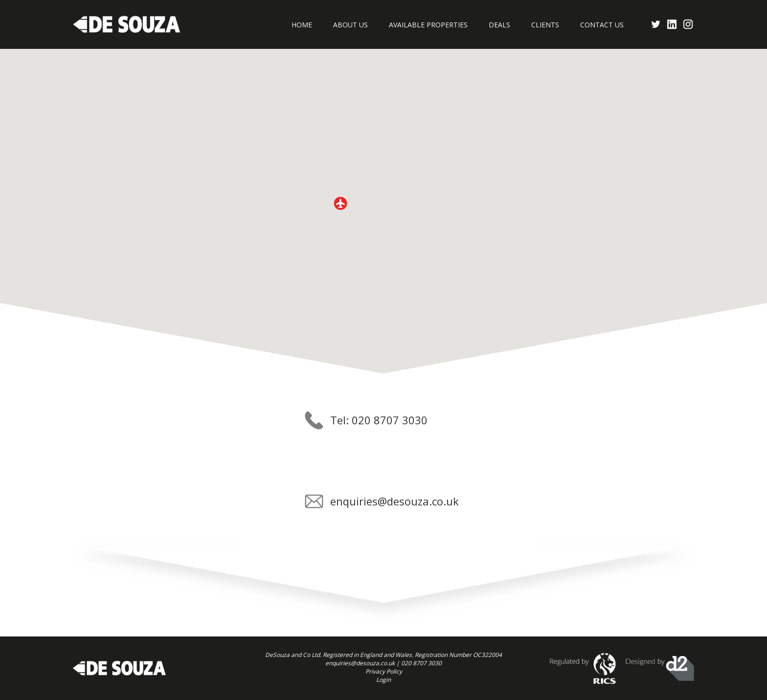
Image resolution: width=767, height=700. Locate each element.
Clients (545, 25)
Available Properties (428, 25)
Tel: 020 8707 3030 (379, 420)
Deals (499, 25)
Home (302, 25)
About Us (350, 25)
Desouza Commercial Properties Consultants (127, 24)
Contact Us (602, 25)
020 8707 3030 (421, 663)
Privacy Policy (384, 671)
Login (383, 680)
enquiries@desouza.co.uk (395, 501)
